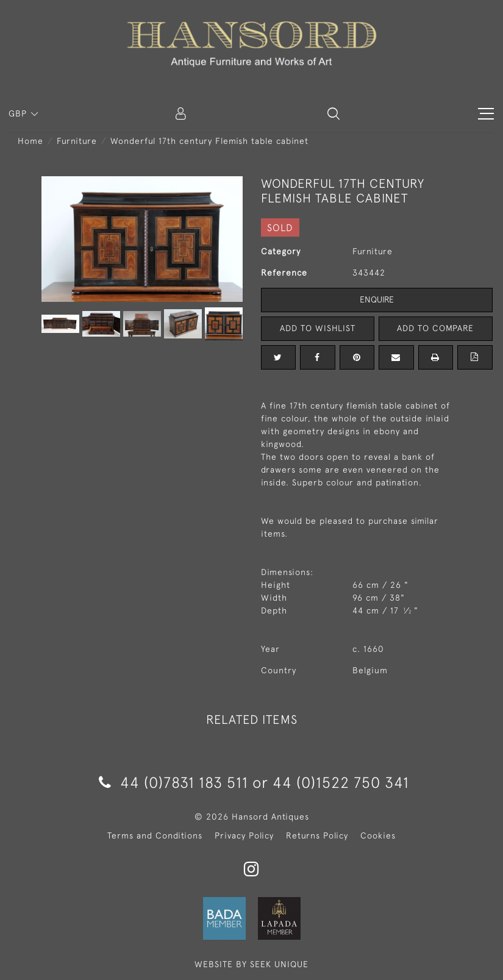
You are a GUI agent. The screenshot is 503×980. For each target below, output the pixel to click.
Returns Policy (317, 835)
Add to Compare (435, 328)
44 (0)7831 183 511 (173, 782)
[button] (334, 113)
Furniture (77, 141)
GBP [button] (19, 113)
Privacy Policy (244, 835)
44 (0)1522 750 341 (341, 782)
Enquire (377, 299)
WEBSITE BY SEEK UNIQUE (252, 964)
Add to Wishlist (318, 328)
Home (30, 141)
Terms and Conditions (155, 835)
